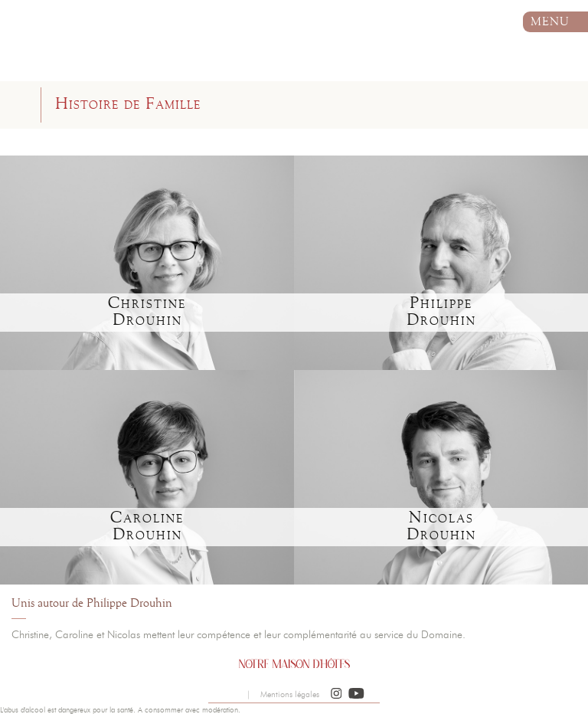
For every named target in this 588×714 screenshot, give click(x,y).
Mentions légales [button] (290, 694)
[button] (336, 694)
